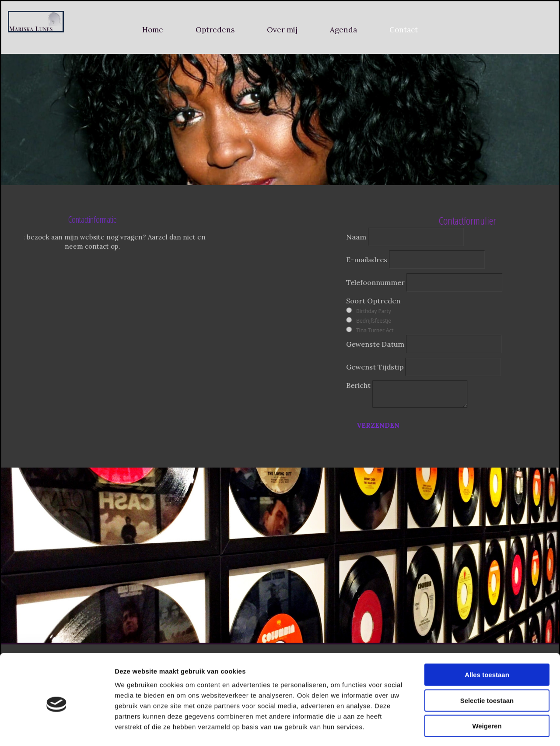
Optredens (215, 30)
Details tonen (473, 729)
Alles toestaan (487, 639)
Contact (404, 30)
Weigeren (487, 690)
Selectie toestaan (487, 665)
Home (153, 30)
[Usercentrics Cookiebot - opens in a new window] (57, 729)
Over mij (282, 30)
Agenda (343, 30)
